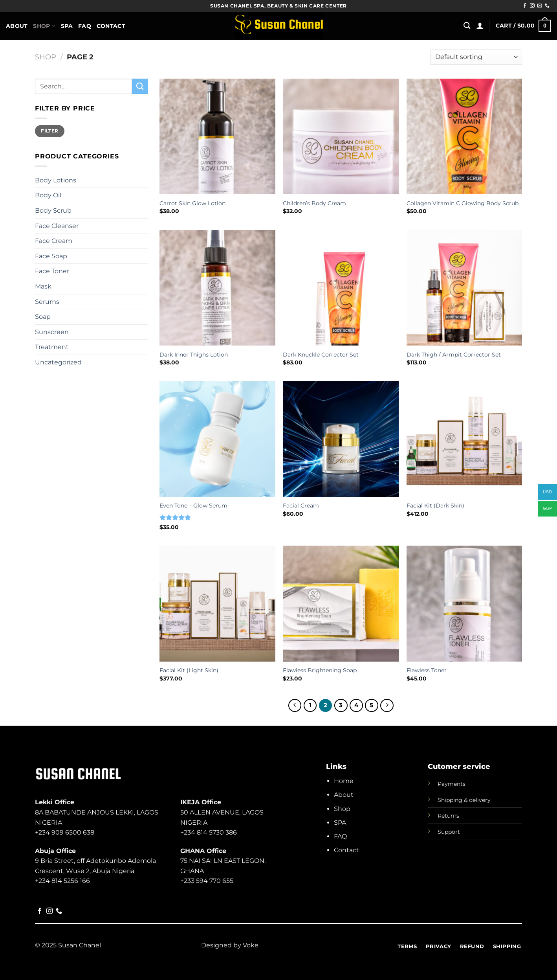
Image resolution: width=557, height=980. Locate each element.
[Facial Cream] (341, 439)
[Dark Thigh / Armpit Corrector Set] (464, 288)
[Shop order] (476, 57)
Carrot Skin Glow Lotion (192, 203)
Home (344, 781)
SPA (340, 823)
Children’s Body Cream (314, 203)
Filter (49, 131)
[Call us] (547, 6)
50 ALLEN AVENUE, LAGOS (222, 812)
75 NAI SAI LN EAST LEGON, (223, 861)
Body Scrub (53, 211)
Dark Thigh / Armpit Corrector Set (454, 355)
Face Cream (54, 241)
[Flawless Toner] (464, 604)
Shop (44, 26)
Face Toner (52, 271)
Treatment (52, 347)
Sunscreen (52, 332)
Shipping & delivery (464, 800)
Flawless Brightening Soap (320, 670)
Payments (452, 784)
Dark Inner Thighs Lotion (194, 355)
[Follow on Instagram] (532, 6)
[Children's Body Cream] (341, 137)
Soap (43, 317)
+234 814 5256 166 (62, 881)
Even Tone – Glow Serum (193, 506)
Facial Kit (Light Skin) (189, 670)
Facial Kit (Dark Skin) (435, 506)
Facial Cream (301, 506)
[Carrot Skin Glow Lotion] (217, 137)
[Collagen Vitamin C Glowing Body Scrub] (464, 137)
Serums (47, 302)
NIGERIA (194, 823)
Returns (448, 816)
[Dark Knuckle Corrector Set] (341, 288)
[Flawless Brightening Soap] (341, 604)
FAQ (85, 26)
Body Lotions (56, 180)
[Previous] (295, 706)
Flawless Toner (427, 670)
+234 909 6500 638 (65, 832)
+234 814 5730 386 (209, 832)
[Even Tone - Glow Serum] (217, 439)
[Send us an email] (540, 6)
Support (449, 832)
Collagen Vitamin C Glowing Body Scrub (463, 203)
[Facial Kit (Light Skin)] (217, 604)
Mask (43, 286)
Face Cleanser (57, 226)
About (17, 26)
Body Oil (48, 195)
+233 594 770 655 (207, 881)
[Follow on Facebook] (525, 6)
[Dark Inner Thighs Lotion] (217, 288)
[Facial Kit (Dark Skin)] (464, 439)
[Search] (467, 26)
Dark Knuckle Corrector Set (321, 355)
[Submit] (140, 86)
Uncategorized (58, 362)
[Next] (387, 706)
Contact (111, 26)
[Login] (480, 26)
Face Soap (51, 256)
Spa (67, 26)
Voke (251, 945)
